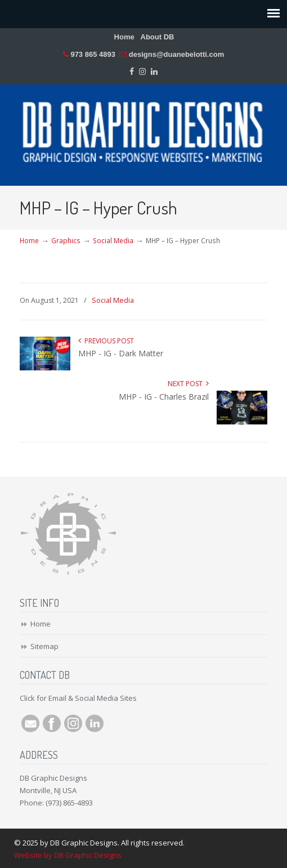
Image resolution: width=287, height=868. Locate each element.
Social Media (113, 240)
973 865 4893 (93, 54)
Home (124, 37)
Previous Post (106, 341)
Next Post (188, 384)
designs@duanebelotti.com (176, 54)
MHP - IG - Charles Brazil (164, 397)
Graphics (66, 240)
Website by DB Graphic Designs (68, 855)
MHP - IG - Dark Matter (121, 353)
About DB (158, 37)
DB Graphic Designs (143, 130)
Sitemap (44, 646)
